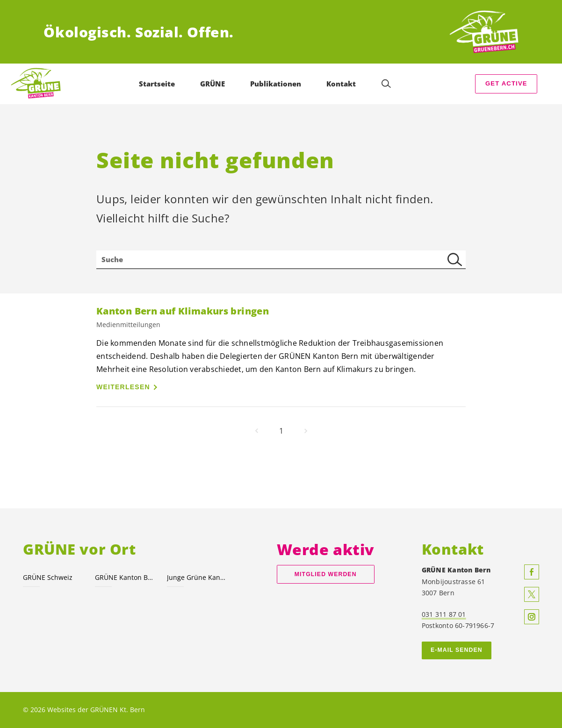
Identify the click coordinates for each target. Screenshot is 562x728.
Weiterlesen (123, 387)
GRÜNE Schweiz (48, 577)
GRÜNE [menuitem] (213, 84)
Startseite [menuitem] (157, 84)
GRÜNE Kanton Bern (125, 577)
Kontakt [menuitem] (341, 84)
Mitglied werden (326, 574)
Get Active (506, 83)
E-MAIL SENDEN (457, 650)
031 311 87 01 (444, 614)
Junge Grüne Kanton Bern (197, 577)
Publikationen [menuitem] (276, 84)
